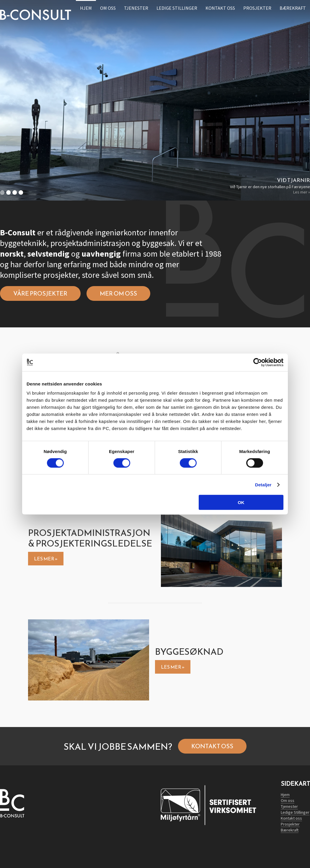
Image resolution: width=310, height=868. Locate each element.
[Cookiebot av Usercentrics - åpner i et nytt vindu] (258, 362)
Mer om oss (118, 293)
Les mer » (302, 192)
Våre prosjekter (40, 293)
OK (241, 502)
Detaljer (263, 484)
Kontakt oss (212, 746)
